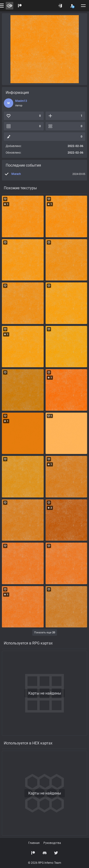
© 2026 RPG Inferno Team (45, 863)
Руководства (52, 843)
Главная (34, 843)
